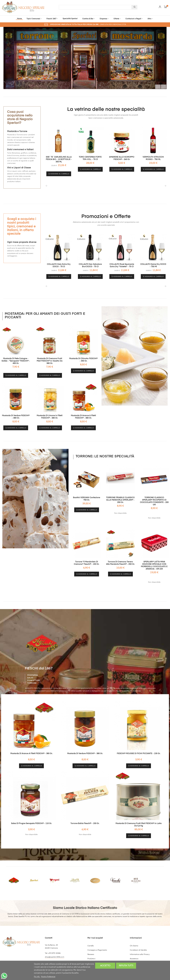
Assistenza (134, 947)
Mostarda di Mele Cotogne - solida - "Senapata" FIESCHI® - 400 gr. (16, 359)
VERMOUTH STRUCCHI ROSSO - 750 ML (153, 158)
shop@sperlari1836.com (55, 945)
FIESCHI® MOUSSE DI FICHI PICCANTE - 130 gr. (139, 743)
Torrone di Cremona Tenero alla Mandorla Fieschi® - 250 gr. (120, 556)
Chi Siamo (134, 934)
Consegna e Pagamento (97, 938)
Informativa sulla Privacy (140, 942)
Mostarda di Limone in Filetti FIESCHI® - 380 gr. (50, 413)
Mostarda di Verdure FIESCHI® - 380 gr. (16, 413)
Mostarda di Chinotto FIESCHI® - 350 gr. (83, 358)
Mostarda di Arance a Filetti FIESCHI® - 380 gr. (83, 413)
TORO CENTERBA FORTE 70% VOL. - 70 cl (90, 158)
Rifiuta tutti (126, 966)
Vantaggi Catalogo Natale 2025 (100, 951)
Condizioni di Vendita (138, 938)
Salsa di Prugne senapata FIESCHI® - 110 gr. (31, 811)
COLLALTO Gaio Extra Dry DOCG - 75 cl (59, 266)
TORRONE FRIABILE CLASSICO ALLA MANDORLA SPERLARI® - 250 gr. (120, 494)
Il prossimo (161, 84)
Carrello (91, 934)
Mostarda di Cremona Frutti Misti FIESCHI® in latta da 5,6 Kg (139, 813)
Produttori (91, 947)
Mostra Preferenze (48, 977)
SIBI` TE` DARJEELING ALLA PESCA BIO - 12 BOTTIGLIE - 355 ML (59, 159)
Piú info (37, 977)
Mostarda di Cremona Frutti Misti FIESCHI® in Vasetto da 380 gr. (50, 359)
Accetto (105, 966)
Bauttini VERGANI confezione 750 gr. (87, 493)
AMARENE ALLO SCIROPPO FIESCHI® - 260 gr (122, 158)
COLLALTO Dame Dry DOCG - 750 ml (153, 266)
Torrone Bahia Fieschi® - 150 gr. (85, 811)
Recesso (91, 942)
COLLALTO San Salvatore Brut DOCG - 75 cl (90, 266)
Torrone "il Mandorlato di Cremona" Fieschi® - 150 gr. (87, 555)
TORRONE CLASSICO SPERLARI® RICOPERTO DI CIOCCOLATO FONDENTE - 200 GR (154, 495)
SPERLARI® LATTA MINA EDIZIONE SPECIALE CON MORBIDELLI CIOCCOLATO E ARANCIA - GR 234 (154, 557)
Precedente (150, 84)
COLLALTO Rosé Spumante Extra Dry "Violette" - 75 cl (122, 266)
